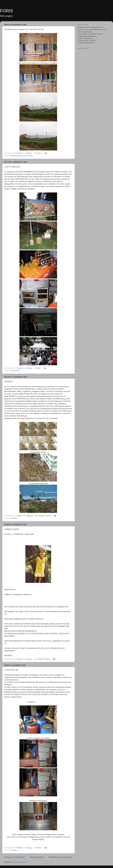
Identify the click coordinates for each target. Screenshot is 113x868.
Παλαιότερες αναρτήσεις (61, 857)
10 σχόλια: (38, 153)
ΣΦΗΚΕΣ (9, 382)
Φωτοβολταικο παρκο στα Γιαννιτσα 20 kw (24, 29)
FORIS (6, 11)
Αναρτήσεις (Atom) (20, 862)
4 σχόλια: (38, 368)
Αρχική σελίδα (37, 857)
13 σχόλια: (38, 848)
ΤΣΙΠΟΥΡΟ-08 (11, 670)
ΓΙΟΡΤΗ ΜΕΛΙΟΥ (12, 167)
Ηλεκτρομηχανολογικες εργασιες (22, 156)
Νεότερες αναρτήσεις (14, 857)
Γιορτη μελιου (15, 370)
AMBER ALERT (12, 529)
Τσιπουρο (14, 850)
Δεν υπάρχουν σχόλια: (43, 516)
